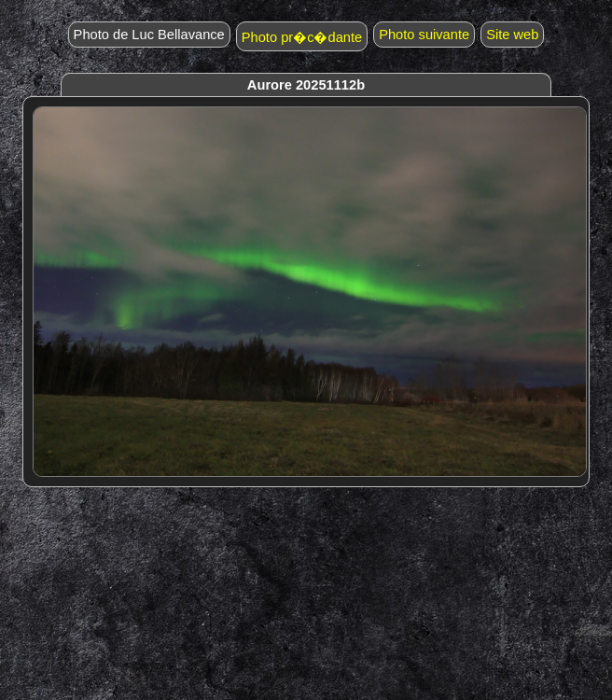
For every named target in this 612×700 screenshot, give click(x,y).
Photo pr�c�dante (302, 37)
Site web (512, 35)
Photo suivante (424, 35)
